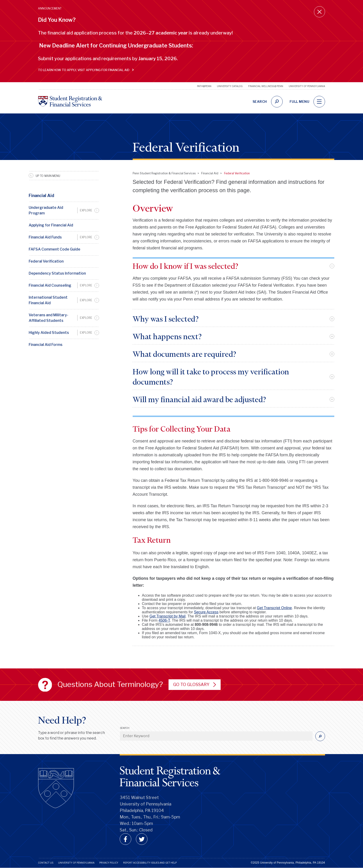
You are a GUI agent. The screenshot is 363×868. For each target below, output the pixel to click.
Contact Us (46, 863)
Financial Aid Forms (46, 345)
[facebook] (125, 839)
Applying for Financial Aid (51, 225)
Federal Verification (46, 261)
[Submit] (320, 736)
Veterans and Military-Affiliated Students (49, 318)
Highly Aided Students (49, 333)
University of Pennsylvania (307, 86)
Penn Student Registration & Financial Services (164, 173)
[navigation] (319, 102)
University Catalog (230, 86)
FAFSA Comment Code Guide (55, 249)
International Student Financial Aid (48, 300)
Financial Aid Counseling (50, 285)
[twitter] (142, 839)
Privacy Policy (109, 863)
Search (125, 728)
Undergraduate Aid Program (46, 210)
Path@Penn (204, 86)
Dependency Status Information (57, 273)
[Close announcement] (319, 12)
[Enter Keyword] (216, 736)
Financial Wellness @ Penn (266, 86)
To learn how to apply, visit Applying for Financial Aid (85, 70)
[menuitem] (64, 210)
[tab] (233, 266)
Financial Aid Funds (45, 237)
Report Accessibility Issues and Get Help (150, 863)
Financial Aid (41, 196)
